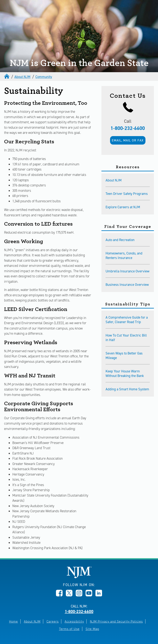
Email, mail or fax (128, 140)
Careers (53, 621)
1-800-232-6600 (128, 128)
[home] (7, 77)
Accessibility (74, 621)
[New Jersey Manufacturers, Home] (79, 577)
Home (13, 621)
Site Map (92, 629)
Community (44, 77)
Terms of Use (69, 629)
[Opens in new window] (59, 595)
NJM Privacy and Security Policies (116, 621)
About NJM (22, 77)
